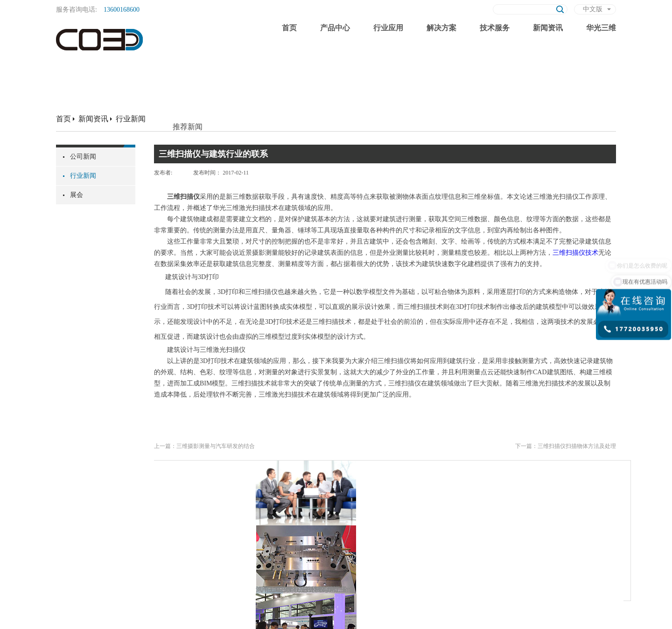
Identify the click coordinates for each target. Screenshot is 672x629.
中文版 (593, 9)
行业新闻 (131, 119)
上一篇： (204, 446)
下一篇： (566, 446)
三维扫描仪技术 (575, 253)
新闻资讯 (93, 119)
